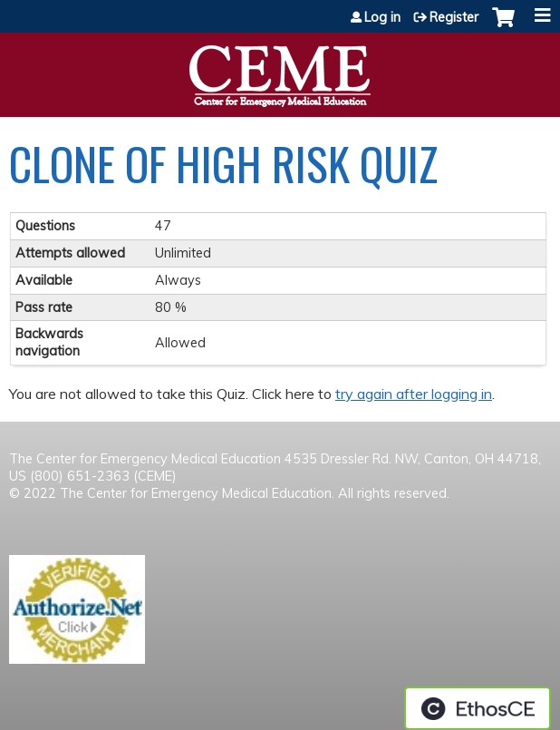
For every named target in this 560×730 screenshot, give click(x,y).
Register (454, 17)
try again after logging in (414, 394)
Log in (382, 17)
